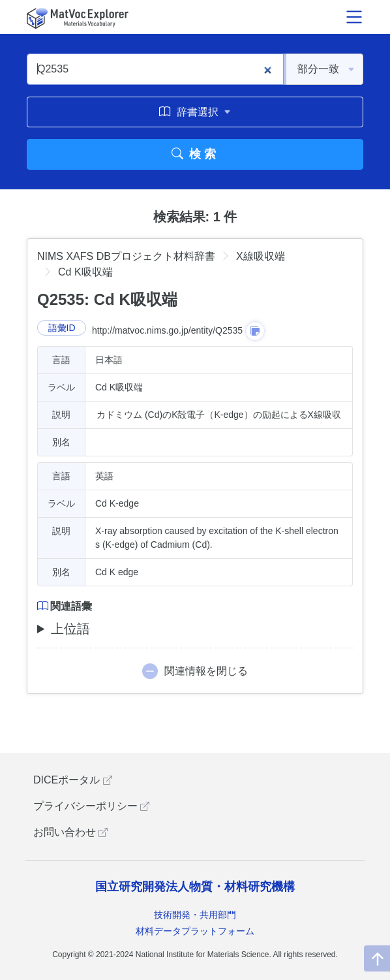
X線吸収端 (261, 256)
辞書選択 (195, 112)
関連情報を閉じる (206, 671)
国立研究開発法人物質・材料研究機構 (195, 887)
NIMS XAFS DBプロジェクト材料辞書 (126, 256)
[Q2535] (155, 69)
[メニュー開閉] (354, 17)
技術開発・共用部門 (195, 915)
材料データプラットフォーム (195, 931)
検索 (195, 154)
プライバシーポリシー (91, 806)
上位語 (70, 629)
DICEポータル (73, 780)
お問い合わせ (70, 832)
